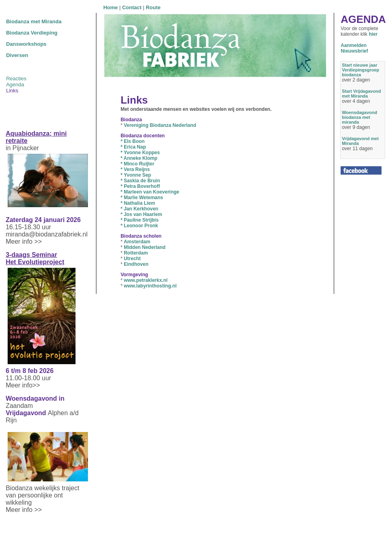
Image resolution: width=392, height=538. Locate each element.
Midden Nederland (145, 247)
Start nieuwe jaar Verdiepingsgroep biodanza (360, 70)
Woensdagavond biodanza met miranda (359, 117)
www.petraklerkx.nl (146, 280)
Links (12, 91)
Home (110, 7)
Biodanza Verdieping (32, 33)
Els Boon (133, 141)
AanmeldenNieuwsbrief (354, 48)
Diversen (17, 55)
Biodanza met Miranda (34, 21)
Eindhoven (136, 264)
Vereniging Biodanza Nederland (160, 125)
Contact (132, 7)
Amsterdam (137, 242)
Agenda (15, 85)
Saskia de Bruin (142, 181)
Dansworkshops (26, 44)
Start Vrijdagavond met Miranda (361, 94)
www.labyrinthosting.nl (150, 286)
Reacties (16, 78)
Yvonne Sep (137, 175)
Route (153, 7)
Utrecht (132, 259)
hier (373, 34)
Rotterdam (136, 253)
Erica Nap (133, 147)
